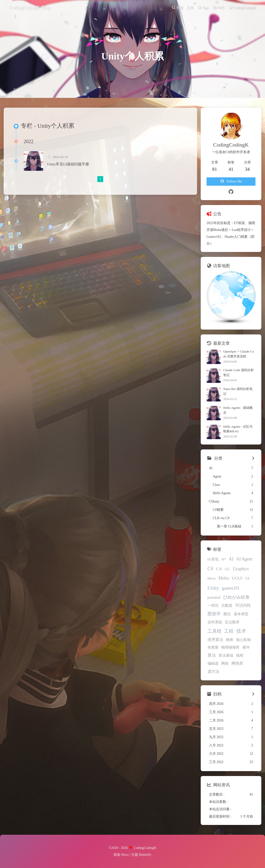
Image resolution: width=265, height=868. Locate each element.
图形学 (214, 614)
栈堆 (230, 640)
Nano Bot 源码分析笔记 (238, 391)
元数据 (227, 605)
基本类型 (241, 614)
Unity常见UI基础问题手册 (68, 164)
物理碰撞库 (230, 647)
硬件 (246, 647)
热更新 (213, 647)
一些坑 (213, 605)
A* (224, 559)
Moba (224, 578)
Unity (213, 588)
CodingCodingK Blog (29, 7)
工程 (229, 631)
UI (247, 578)
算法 (212, 655)
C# (210, 569)
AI (231, 559)
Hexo (212, 578)
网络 (225, 663)
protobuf (214, 597)
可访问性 (243, 605)
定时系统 (215, 622)
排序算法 (215, 640)
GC (227, 569)
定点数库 (232, 622)
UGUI (237, 578)
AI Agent (244, 559)
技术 (241, 631)
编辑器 (213, 663)
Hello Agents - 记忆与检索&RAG (238, 429)
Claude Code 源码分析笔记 (238, 372)
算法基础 (226, 655)
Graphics (241, 569)
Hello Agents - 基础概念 (238, 410)
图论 (227, 614)
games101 (231, 588)
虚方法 (213, 671)
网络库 (237, 663)
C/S (219, 569)
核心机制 (243, 640)
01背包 (213, 559)
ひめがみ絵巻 (236, 597)
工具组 (215, 631)
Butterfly (145, 855)
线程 (240, 655)
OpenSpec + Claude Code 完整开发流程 (238, 354)
